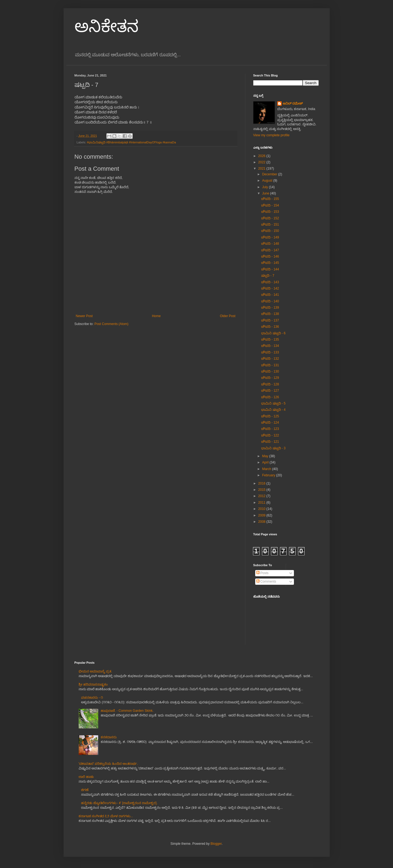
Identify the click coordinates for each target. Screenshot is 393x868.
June (266, 193)
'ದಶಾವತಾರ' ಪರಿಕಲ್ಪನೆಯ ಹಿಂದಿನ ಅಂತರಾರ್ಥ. (108, 764)
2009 (262, 515)
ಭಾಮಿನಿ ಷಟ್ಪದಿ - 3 (273, 448)
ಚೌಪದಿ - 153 (270, 212)
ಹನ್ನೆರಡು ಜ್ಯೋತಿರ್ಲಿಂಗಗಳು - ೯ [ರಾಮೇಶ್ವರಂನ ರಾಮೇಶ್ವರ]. (119, 803)
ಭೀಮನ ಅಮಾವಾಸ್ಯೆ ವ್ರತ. (95, 671)
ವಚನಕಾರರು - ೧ (92, 698)
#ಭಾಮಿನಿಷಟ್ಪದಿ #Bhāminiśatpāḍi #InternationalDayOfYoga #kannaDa (131, 142)
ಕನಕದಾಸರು (109, 737)
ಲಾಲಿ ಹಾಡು (86, 777)
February (269, 475)
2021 (262, 169)
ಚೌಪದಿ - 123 (270, 429)
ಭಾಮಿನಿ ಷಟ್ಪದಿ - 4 (273, 410)
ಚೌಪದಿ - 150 (270, 231)
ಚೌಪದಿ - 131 (270, 365)
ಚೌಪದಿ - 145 (270, 263)
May (266, 456)
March (267, 469)
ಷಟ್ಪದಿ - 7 (268, 276)
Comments (266, 581)
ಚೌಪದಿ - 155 (270, 199)
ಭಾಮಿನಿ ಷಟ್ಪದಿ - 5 (273, 403)
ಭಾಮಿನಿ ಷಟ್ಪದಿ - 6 (273, 333)
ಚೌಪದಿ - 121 (270, 442)
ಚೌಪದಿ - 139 (270, 308)
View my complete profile (271, 135)
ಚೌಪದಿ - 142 (270, 288)
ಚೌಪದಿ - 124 (270, 423)
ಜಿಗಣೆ (85, 790)
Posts (262, 573)
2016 (262, 483)
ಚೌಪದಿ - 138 (270, 314)
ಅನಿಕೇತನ (107, 26)
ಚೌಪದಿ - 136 (270, 327)
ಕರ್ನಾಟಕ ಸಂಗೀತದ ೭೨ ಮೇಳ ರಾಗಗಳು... (106, 816)
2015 (262, 490)
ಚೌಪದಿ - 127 (270, 391)
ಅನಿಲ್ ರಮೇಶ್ (293, 104)
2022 (262, 162)
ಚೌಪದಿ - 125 (270, 416)
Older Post (228, 316)
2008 (262, 522)
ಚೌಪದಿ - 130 (270, 371)
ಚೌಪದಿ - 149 (270, 237)
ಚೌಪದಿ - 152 (270, 218)
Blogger (216, 844)
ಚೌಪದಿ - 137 (270, 320)
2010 (262, 509)
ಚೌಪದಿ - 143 (270, 282)
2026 (262, 156)
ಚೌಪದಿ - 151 (270, 225)
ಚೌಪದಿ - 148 (270, 244)
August (268, 181)
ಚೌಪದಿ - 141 (270, 295)
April (266, 462)
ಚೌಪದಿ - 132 (270, 359)
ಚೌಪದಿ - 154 (270, 205)
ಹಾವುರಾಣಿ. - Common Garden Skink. (127, 711)
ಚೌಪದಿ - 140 (270, 301)
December (270, 174)
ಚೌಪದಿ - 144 (270, 269)
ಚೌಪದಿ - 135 (270, 339)
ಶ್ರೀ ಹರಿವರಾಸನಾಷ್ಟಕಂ (93, 684)
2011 (262, 503)
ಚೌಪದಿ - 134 (270, 346)
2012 (262, 496)
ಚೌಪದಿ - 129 (270, 378)
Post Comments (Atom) (111, 324)
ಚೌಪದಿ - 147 (270, 250)
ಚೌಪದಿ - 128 (270, 384)
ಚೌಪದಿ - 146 (270, 256)
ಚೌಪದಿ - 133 (270, 352)
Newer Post (84, 316)
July (265, 187)
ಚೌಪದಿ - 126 (270, 397)
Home (156, 316)
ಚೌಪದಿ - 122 (270, 435)
